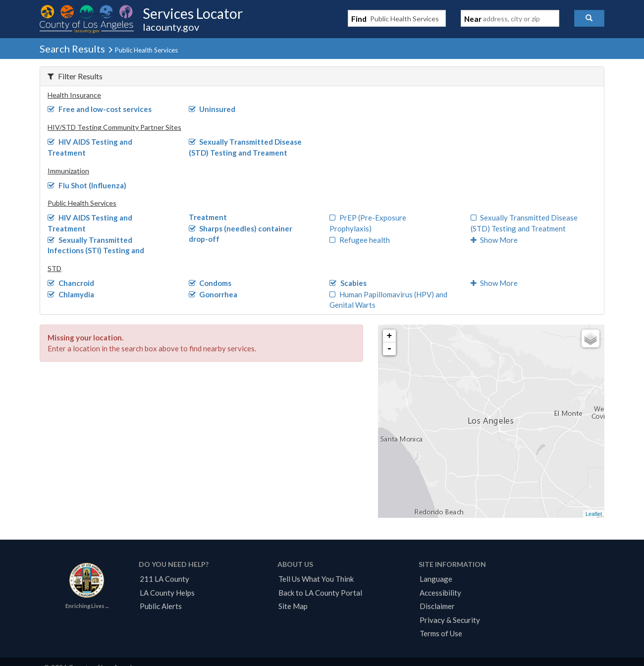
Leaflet (594, 514)
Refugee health (360, 240)
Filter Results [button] (75, 76)
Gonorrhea (213, 294)
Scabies (348, 283)
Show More (494, 240)
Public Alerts (161, 606)
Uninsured (212, 109)
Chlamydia (71, 294)
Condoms (210, 283)
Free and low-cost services (100, 109)
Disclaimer (437, 606)
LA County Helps (167, 593)
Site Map (293, 606)
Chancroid (71, 283)
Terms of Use (441, 633)
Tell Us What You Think (316, 579)
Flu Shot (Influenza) (87, 185)
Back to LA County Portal (320, 593)
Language (436, 579)
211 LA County (164, 579)
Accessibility (440, 593)
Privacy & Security (450, 620)
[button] (589, 18)
